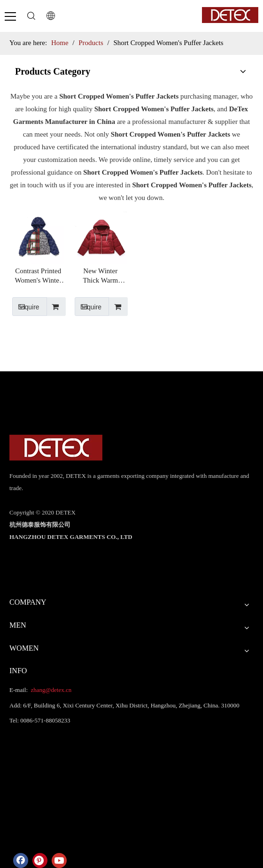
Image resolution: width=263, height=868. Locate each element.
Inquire (26, 307)
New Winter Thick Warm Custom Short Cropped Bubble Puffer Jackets (100, 276)
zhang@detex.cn (50, 690)
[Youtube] (59, 860)
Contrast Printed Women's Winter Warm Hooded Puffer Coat (38, 276)
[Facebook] (21, 860)
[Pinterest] (40, 860)
